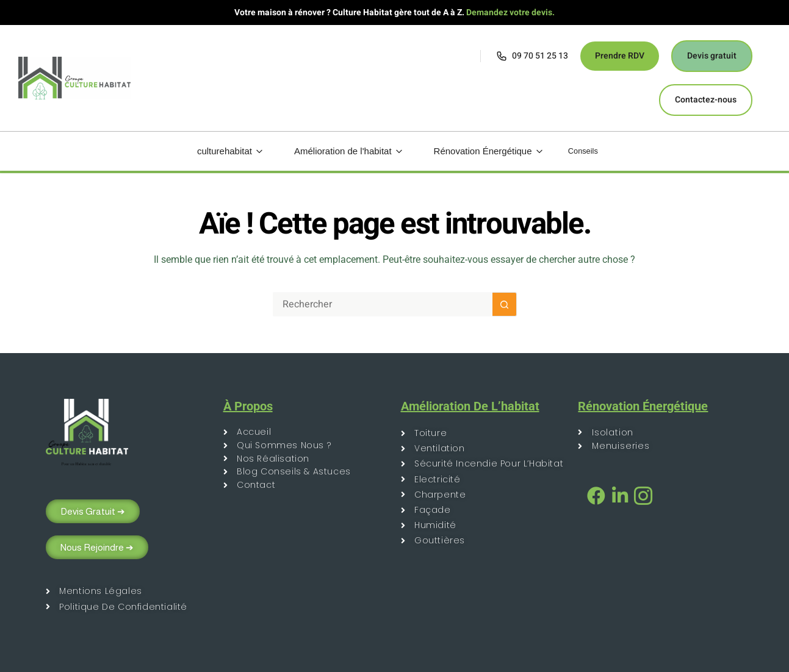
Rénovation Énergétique (480, 151)
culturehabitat (222, 151)
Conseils (583, 151)
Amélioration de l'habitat (340, 151)
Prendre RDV (620, 56)
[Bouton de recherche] (505, 304)
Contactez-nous (706, 100)
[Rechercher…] (383, 304)
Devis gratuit (712, 56)
